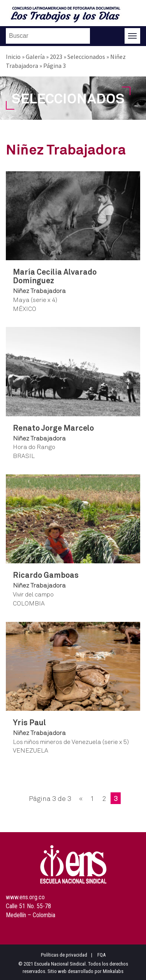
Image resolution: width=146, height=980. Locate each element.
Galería (35, 57)
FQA (101, 955)
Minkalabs (113, 971)
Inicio (13, 57)
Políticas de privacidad (64, 955)
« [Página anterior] (81, 798)
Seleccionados (86, 57)
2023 (56, 57)
